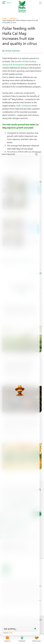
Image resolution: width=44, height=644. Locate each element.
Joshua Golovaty (12, 51)
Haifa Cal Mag (22, 106)
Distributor (22, 641)
